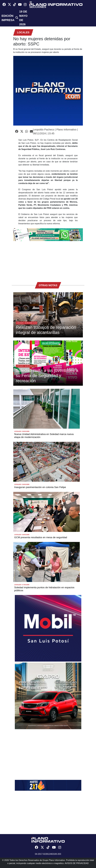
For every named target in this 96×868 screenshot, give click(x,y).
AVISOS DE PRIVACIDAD (77, 863)
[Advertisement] (48, 260)
